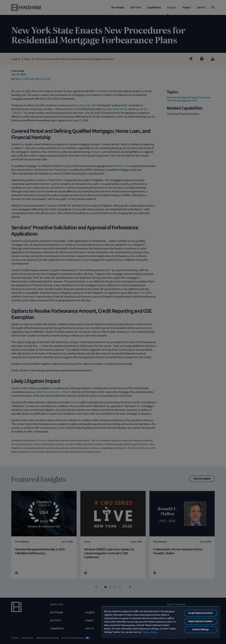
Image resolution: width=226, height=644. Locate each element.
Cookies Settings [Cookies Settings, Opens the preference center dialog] (200, 629)
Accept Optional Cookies (200, 613)
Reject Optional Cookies (200, 621)
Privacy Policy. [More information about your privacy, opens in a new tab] (150, 632)
